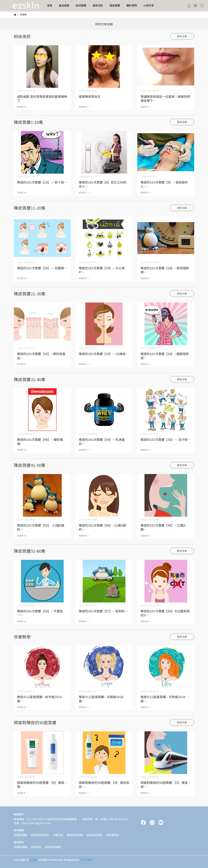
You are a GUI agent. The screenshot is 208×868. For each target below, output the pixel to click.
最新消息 (98, 5)
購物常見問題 (75, 835)
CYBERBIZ (86, 860)
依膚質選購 (20, 835)
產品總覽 (64, 5)
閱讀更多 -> (23, 107)
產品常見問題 (94, 835)
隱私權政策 (113, 835)
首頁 (50, 5)
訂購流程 (58, 835)
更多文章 (182, 36)
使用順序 (36, 847)
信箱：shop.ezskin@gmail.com (32, 823)
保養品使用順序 (40, 835)
